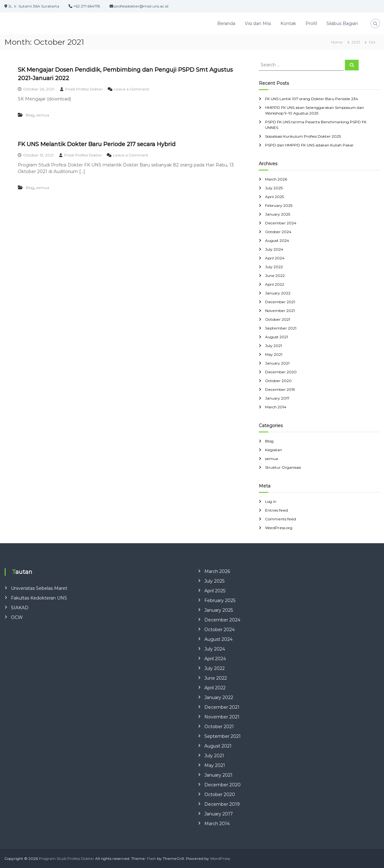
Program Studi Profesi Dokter (67, 858)
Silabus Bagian (342, 23)
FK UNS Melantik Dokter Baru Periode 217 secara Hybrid (97, 144)
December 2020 (281, 372)
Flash (151, 858)
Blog (30, 115)
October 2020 (278, 381)
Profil (311, 23)
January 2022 (278, 293)
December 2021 (280, 302)
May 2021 (274, 354)
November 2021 (280, 311)
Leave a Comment (132, 89)
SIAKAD (20, 608)
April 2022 (275, 284)
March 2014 (276, 407)
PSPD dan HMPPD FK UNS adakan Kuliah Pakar (309, 145)
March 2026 (276, 179)
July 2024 (274, 249)
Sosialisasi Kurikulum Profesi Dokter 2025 (303, 136)
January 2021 (277, 363)
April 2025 (274, 197)
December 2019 (280, 389)
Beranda (226, 23)
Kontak (288, 23)
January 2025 (278, 214)
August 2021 (276, 337)
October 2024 (278, 232)
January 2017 (277, 398)
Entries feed (276, 510)
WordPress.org (279, 528)
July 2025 (274, 188)
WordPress (220, 858)
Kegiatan (274, 450)
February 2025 (279, 205)
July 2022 (274, 267)
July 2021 (274, 346)
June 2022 (275, 276)
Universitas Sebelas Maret (39, 588)
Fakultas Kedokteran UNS (39, 598)
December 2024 (281, 223)
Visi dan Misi (258, 23)
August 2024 (277, 240)
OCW (17, 617)
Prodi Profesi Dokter (84, 89)
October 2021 (278, 319)
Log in (271, 501)
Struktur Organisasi (283, 467)
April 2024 (275, 258)
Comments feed (281, 519)
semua (43, 115)
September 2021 (281, 328)
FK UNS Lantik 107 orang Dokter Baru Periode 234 (312, 99)
